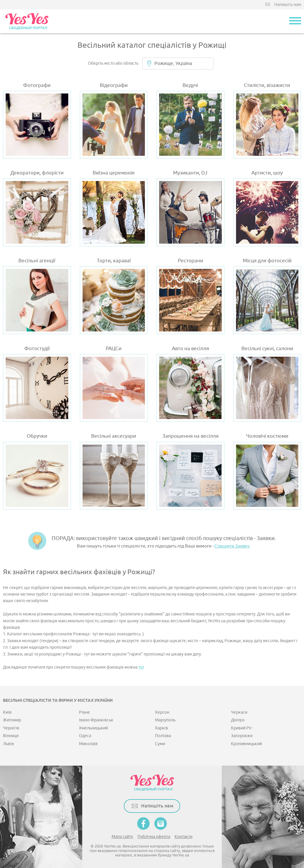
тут (141, 667)
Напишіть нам (288, 5)
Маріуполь (165, 720)
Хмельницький (93, 728)
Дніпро (238, 720)
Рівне (84, 712)
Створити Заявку (232, 546)
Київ (7, 712)
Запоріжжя (242, 736)
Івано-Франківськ (96, 720)
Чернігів (11, 728)
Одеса (85, 736)
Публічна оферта (154, 837)
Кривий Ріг (242, 728)
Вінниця (11, 736)
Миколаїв (88, 744)
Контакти (183, 837)
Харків (161, 728)
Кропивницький (246, 744)
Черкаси (239, 712)
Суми (160, 744)
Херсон (162, 712)
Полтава (163, 736)
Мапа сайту (122, 837)
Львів (8, 744)
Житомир (12, 720)
